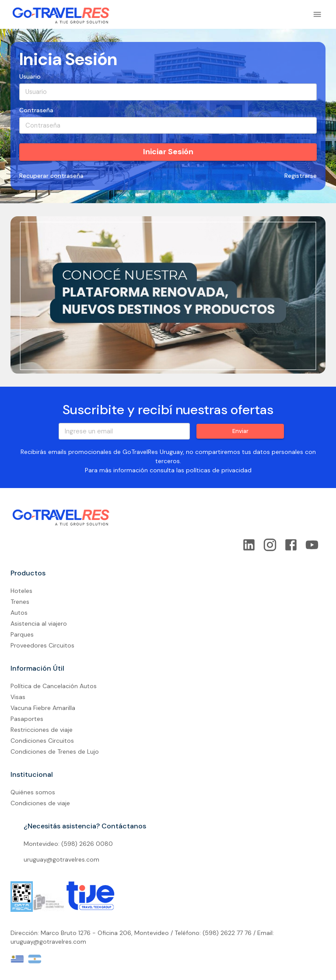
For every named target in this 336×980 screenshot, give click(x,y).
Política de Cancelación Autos (54, 686)
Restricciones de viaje (42, 730)
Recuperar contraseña (51, 176)
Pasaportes (27, 719)
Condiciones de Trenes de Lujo (55, 751)
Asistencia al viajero (39, 623)
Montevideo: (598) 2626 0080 (68, 844)
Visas (18, 697)
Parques (22, 634)
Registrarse (301, 176)
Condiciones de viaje (40, 803)
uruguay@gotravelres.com (61, 859)
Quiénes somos (33, 792)
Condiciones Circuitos (42, 741)
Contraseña (36, 110)
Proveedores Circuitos (42, 645)
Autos (19, 613)
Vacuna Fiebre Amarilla (43, 708)
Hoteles (21, 591)
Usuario (30, 76)
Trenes (20, 602)
